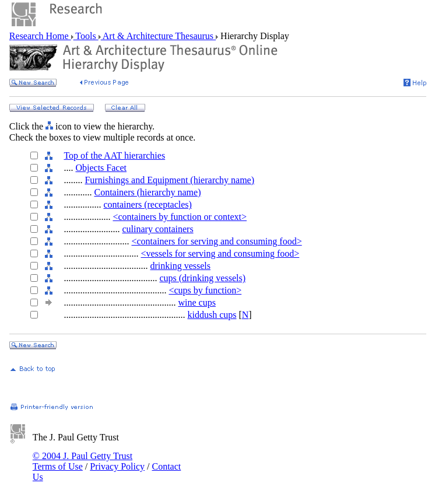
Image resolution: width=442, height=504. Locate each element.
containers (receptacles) (147, 204)
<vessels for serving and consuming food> (220, 253)
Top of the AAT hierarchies (114, 155)
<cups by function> (205, 290)
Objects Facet (101, 168)
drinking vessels (180, 266)
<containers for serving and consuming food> (216, 241)
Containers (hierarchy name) (147, 192)
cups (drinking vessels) (202, 278)
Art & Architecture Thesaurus (158, 36)
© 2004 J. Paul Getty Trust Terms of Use (83, 461)
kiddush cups (212, 315)
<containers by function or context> (180, 217)
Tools (86, 36)
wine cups (197, 302)
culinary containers (157, 229)
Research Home (40, 36)
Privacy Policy (117, 466)
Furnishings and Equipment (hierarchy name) (169, 180)
